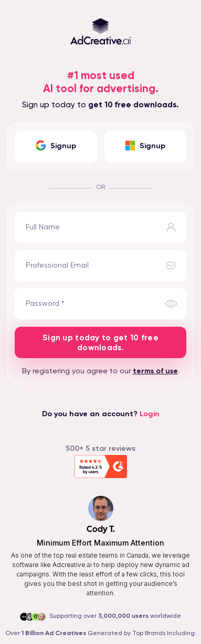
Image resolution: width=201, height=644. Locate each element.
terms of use (155, 371)
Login (150, 414)
